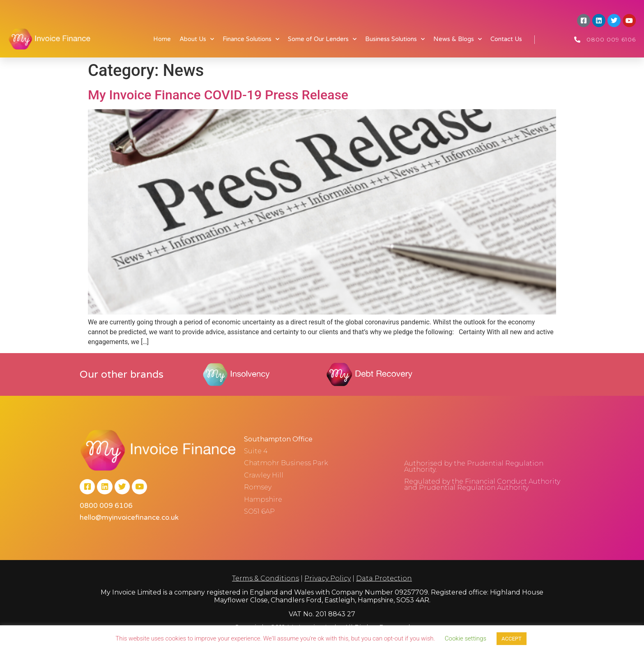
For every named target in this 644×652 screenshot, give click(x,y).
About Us (197, 39)
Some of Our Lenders (322, 39)
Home (162, 39)
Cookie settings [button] (466, 638)
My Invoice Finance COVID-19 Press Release (218, 95)
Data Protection (384, 578)
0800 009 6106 (611, 39)
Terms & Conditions (266, 578)
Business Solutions (395, 39)
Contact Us (506, 39)
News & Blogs (458, 39)
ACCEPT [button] (512, 639)
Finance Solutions (251, 39)
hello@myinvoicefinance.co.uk (129, 518)
